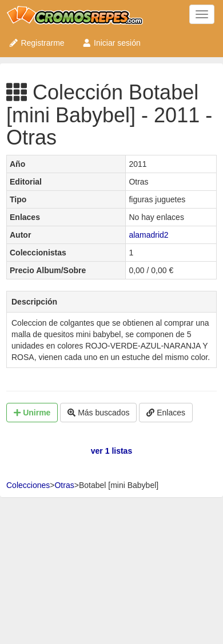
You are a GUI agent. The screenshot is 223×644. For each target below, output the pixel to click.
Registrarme (37, 43)
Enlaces (166, 413)
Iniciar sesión (111, 43)
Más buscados (98, 413)
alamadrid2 (148, 235)
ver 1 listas (111, 451)
